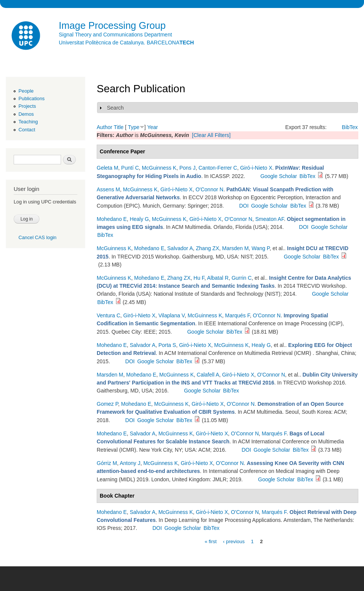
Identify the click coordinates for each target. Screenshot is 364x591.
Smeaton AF (270, 219)
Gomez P (107, 404)
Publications (32, 98)
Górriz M (107, 463)
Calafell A (208, 375)
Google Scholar (279, 176)
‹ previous (234, 541)
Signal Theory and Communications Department (115, 35)
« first (211, 541)
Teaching (28, 122)
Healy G (139, 219)
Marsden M (235, 248)
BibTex (350, 127)
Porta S (167, 345)
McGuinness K (159, 168)
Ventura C (108, 315)
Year (152, 127)
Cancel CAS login (38, 237)
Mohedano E (112, 219)
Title (119, 127)
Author (104, 127)
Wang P (261, 248)
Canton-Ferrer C (218, 168)
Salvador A (180, 248)
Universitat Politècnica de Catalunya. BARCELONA (126, 43)
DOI (244, 206)
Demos (26, 114)
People (26, 91)
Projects (27, 106)
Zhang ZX (208, 248)
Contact (27, 130)
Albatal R (218, 278)
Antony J (130, 463)
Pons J (187, 168)
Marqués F (238, 315)
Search (115, 108)
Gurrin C (242, 278)
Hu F (199, 278)
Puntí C (130, 168)
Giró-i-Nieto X (256, 168)
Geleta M (107, 168)
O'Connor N (209, 189)
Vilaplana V (172, 315)
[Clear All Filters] (211, 135)
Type (133, 127)
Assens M (108, 189)
